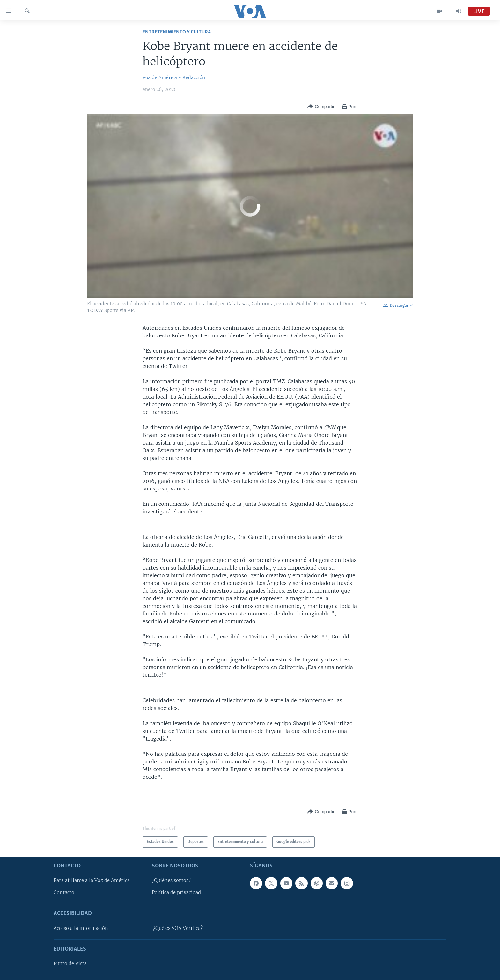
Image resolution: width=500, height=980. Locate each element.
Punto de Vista (70, 964)
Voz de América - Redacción (174, 77)
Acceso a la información (81, 928)
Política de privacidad (176, 893)
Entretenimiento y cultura (177, 32)
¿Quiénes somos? (171, 881)
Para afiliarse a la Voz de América (92, 881)
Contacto (64, 893)
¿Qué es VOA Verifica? (178, 928)
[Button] (321, 107)
